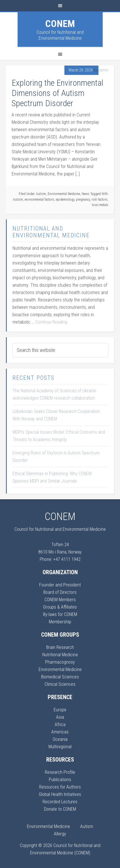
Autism (41, 194)
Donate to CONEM (60, 809)
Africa (60, 725)
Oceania (60, 739)
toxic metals (100, 205)
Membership (60, 622)
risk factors (100, 200)
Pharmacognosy (60, 662)
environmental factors (39, 200)
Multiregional (60, 747)
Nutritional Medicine (60, 655)
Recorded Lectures (60, 802)
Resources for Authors (60, 787)
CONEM (60, 24)
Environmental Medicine (64, 194)
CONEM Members (60, 600)
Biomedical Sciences (60, 677)
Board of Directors (60, 592)
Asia (60, 717)
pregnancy (83, 200)
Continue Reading (51, 322)
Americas (60, 732)
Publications (60, 780)
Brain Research (60, 647)
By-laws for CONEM (60, 614)
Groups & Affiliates (60, 607)
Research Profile (60, 772)
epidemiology (65, 200)
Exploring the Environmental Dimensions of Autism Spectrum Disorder (57, 93)
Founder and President (60, 585)
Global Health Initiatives (60, 794)
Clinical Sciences (60, 684)
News (86, 194)
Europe (60, 710)
